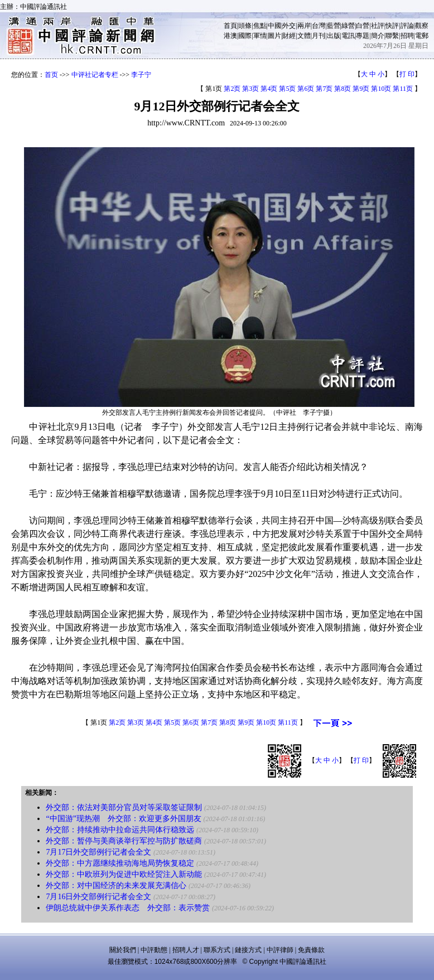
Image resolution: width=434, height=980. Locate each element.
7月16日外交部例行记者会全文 (98, 897)
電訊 (348, 36)
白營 (363, 26)
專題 (363, 36)
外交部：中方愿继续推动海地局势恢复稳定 (120, 863)
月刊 (319, 36)
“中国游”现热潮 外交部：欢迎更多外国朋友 (123, 819)
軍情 (260, 36)
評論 (407, 26)
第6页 (306, 89)
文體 (304, 36)
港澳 (230, 36)
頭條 (245, 26)
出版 (334, 36)
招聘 (407, 36)
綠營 (348, 26)
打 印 (407, 74)
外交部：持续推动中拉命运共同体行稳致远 (120, 830)
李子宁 (141, 75)
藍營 (334, 26)
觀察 (422, 26)
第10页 (381, 89)
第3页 (250, 89)
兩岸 (304, 26)
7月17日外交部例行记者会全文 (98, 852)
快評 (392, 26)
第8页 (343, 89)
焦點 (260, 26)
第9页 (361, 89)
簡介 (378, 36)
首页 (51, 75)
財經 (289, 36)
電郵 (422, 36)
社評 (378, 26)
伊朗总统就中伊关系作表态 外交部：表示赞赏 (128, 908)
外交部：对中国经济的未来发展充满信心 (116, 886)
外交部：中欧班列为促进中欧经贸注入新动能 (124, 874)
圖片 (274, 36)
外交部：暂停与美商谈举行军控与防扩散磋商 (124, 841)
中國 (274, 26)
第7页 (324, 89)
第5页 (287, 89)
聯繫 (392, 36)
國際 (245, 36)
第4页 (269, 89)
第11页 (403, 89)
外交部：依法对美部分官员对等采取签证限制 (124, 807)
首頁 (230, 26)
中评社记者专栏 (95, 75)
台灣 (319, 26)
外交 (289, 26)
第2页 (232, 89)
